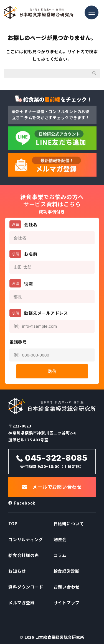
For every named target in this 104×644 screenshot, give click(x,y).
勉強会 (60, 539)
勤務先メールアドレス (39, 313)
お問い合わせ (67, 587)
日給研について (69, 524)
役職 (21, 283)
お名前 (23, 254)
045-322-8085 (56, 458)
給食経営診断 (67, 571)
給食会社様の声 (24, 555)
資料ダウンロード (26, 587)
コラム (60, 555)
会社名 (23, 224)
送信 (52, 371)
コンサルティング (26, 539)
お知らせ (17, 571)
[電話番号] (52, 355)
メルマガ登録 (21, 603)
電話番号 (18, 342)
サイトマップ (67, 603)
